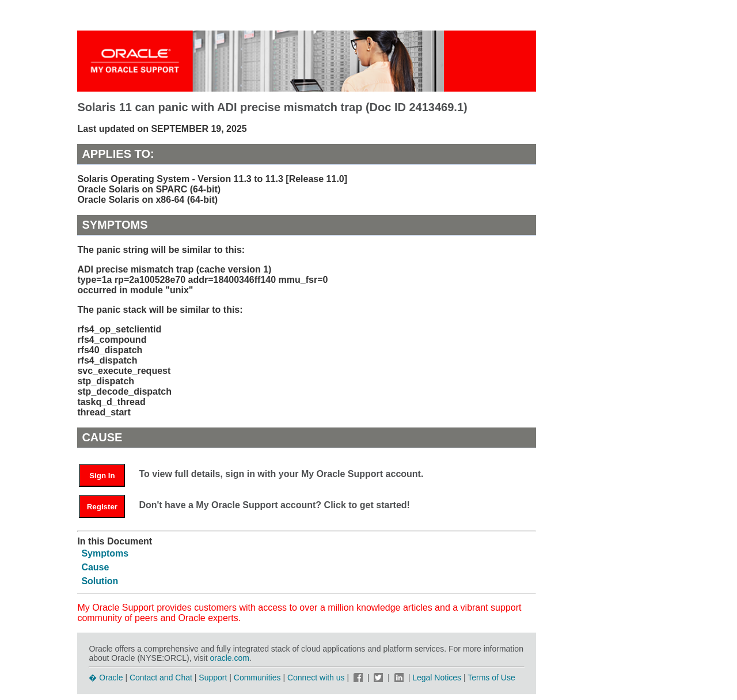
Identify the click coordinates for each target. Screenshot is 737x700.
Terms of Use (491, 678)
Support (213, 678)
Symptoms (105, 553)
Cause (95, 567)
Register (102, 507)
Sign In (102, 476)
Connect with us (317, 678)
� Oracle (106, 678)
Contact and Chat (161, 678)
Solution (100, 581)
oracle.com (229, 658)
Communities (257, 678)
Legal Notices (437, 678)
